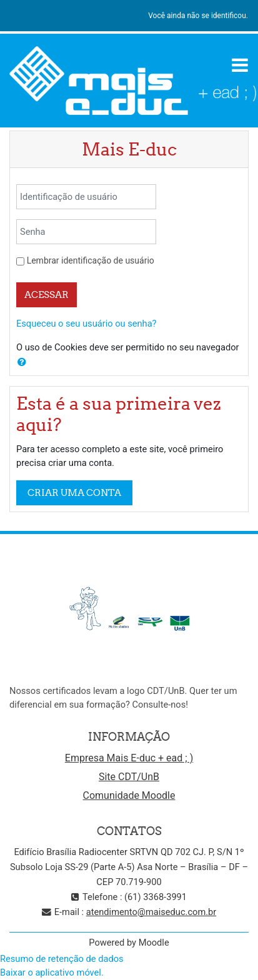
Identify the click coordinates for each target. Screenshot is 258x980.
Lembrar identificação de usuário (91, 260)
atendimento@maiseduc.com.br (151, 912)
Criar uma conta (74, 492)
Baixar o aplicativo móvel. (52, 973)
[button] (22, 362)
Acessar (47, 294)
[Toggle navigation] (240, 65)
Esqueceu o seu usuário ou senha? (87, 324)
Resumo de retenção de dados (62, 959)
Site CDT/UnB (129, 777)
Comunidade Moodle (129, 795)
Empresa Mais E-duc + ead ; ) (129, 758)
